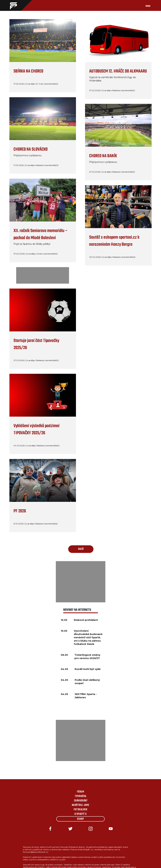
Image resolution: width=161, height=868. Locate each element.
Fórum (80, 792)
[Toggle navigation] (151, 5)
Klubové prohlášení (86, 620)
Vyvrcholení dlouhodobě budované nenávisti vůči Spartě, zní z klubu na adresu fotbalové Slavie (88, 637)
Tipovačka (80, 796)
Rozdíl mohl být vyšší (88, 669)
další (81, 549)
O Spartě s (81, 814)
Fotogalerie (81, 810)
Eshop (80, 819)
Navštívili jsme (81, 805)
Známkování (81, 801)
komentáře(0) (51, 84)
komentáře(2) (51, 524)
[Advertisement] (81, 582)
